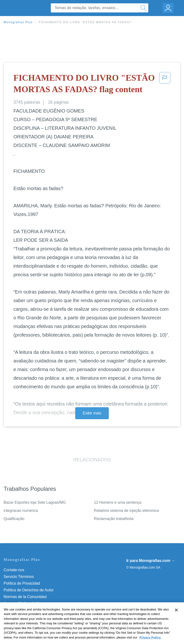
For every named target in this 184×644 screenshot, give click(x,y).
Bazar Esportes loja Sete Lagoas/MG (35, 502)
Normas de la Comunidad (25, 597)
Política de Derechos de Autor (29, 590)
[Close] (176, 617)
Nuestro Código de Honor (25, 603)
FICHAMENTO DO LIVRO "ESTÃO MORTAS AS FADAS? (85, 22)
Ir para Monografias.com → (151, 561)
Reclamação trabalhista (114, 519)
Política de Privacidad (22, 583)
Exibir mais (92, 413)
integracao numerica (21, 511)
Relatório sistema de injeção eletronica (126, 511)
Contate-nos (14, 570)
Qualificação (14, 519)
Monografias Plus (18, 22)
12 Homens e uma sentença (118, 502)
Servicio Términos (19, 577)
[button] (165, 85)
